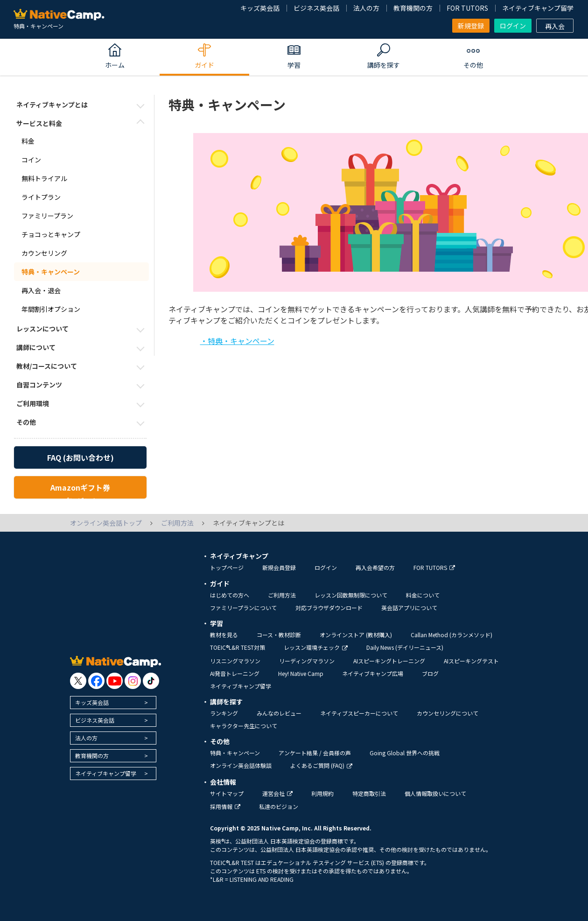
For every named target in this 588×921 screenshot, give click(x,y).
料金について (423, 595)
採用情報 (225, 806)
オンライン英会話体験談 (241, 765)
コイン (31, 160)
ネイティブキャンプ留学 (538, 8)
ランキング (224, 713)
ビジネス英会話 (316, 8)
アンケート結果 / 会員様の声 (315, 753)
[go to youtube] (115, 681)
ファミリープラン (47, 216)
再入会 (555, 26)
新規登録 (471, 26)
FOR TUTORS (467, 8)
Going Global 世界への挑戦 (405, 753)
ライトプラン (41, 197)
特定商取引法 (369, 793)
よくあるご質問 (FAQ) (321, 765)
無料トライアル (44, 178)
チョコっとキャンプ (51, 234)
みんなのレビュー (279, 713)
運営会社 (277, 793)
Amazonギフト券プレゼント (80, 490)
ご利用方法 (282, 595)
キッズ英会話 (260, 8)
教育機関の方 (413, 8)
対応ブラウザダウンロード (329, 608)
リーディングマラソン (307, 661)
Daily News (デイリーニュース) (405, 647)
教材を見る (224, 635)
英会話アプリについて (409, 608)
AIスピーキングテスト (471, 661)
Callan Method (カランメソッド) (451, 635)
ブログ (430, 673)
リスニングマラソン (235, 661)
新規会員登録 (279, 567)
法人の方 (366, 8)
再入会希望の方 (375, 567)
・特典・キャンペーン (237, 341)
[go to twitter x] (78, 681)
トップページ (227, 567)
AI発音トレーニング (235, 673)
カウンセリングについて (448, 713)
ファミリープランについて (243, 608)
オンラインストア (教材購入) (356, 635)
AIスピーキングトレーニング (389, 661)
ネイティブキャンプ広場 (373, 673)
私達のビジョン (279, 806)
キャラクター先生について (244, 726)
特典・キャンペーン (51, 272)
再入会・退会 (41, 290)
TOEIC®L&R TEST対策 (238, 647)
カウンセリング (44, 253)
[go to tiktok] (151, 681)
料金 (28, 141)
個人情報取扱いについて (435, 793)
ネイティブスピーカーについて (359, 713)
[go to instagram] (133, 681)
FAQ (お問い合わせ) (80, 457)
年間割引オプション (51, 309)
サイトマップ (227, 793)
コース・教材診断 (279, 635)
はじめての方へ (230, 595)
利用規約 (322, 793)
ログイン (513, 26)
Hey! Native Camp (301, 673)
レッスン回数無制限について (351, 595)
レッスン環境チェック (316, 647)
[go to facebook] (96, 681)
